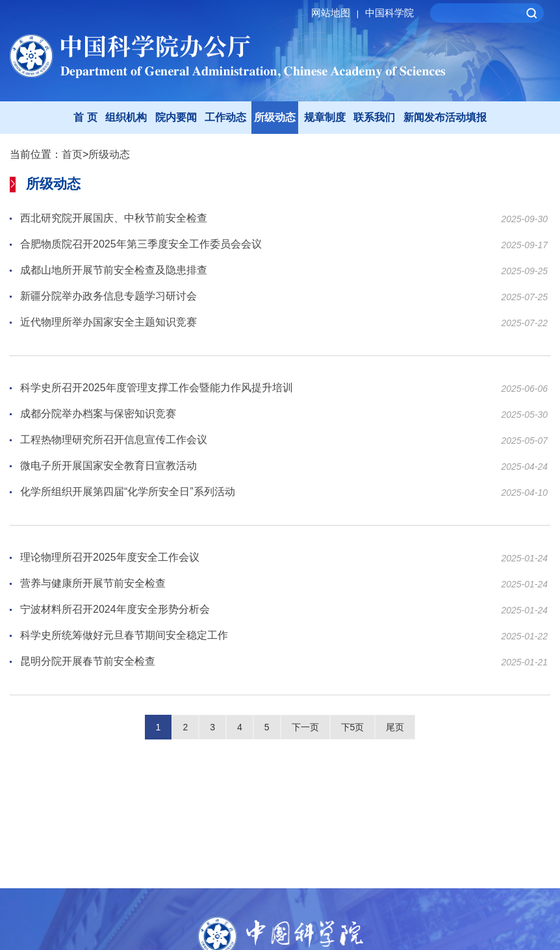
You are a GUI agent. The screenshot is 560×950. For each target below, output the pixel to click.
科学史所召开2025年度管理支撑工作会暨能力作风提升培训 (157, 388)
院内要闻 (176, 117)
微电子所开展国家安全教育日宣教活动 (108, 466)
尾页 (395, 727)
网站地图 (337, 13)
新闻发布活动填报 (445, 117)
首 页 (85, 117)
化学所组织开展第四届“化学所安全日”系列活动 (128, 492)
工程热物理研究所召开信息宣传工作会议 (114, 440)
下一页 (305, 727)
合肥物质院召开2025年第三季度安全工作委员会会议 (141, 245)
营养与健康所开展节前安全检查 (93, 584)
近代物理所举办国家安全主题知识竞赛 (108, 323)
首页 (72, 154)
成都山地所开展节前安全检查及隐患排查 (114, 271)
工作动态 (225, 117)
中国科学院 (389, 13)
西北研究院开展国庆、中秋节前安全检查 (114, 219)
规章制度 (325, 117)
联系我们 (374, 117)
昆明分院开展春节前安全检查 (88, 662)
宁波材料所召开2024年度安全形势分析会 (115, 610)
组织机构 (126, 117)
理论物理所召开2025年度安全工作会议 (110, 558)
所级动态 (275, 117)
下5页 (353, 727)
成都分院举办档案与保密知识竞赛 (98, 414)
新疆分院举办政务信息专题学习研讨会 (108, 297)
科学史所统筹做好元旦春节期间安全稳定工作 (124, 636)
